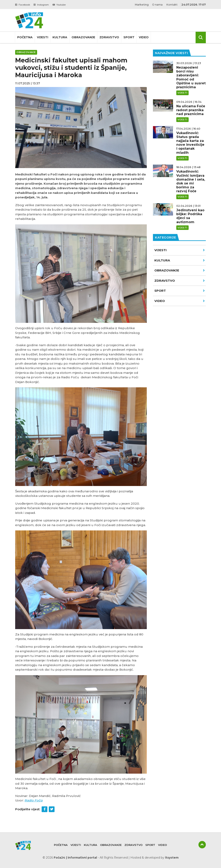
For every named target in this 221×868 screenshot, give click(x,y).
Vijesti (43, 37)
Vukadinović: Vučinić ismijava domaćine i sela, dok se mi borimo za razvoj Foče (191, 181)
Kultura (60, 37)
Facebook (24, 5)
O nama (157, 5)
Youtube (67, 5)
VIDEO (180, 301)
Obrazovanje (83, 37)
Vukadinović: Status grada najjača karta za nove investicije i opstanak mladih (190, 143)
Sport (129, 37)
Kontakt (172, 5)
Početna (25, 37)
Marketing (141, 5)
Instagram (46, 5)
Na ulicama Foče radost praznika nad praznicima (191, 110)
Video (144, 37)
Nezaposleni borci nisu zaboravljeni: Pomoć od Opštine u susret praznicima (191, 77)
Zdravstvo (109, 37)
